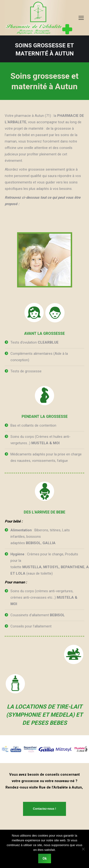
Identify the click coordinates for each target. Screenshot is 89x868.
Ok (45, 858)
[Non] (83, 849)
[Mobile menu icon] (81, 18)
